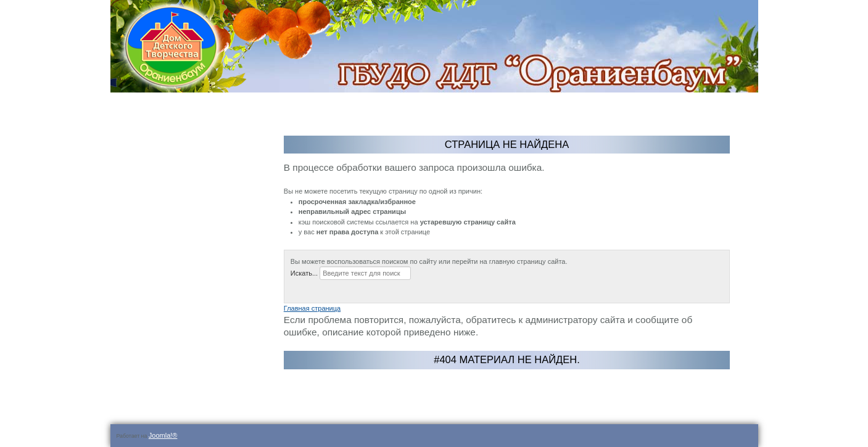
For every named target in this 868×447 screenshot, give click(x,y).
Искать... (304, 273)
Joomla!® (163, 435)
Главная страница (312, 308)
